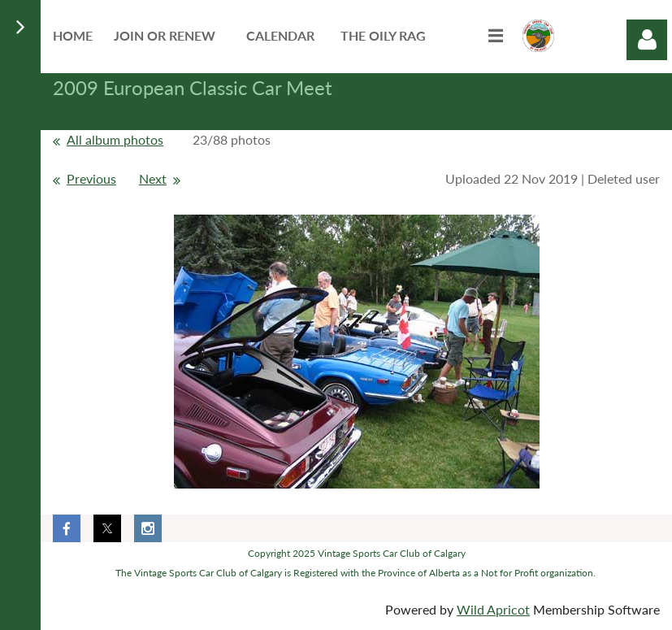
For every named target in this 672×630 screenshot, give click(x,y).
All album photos (115, 139)
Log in (647, 40)
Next (153, 178)
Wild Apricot (493, 609)
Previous (91, 178)
